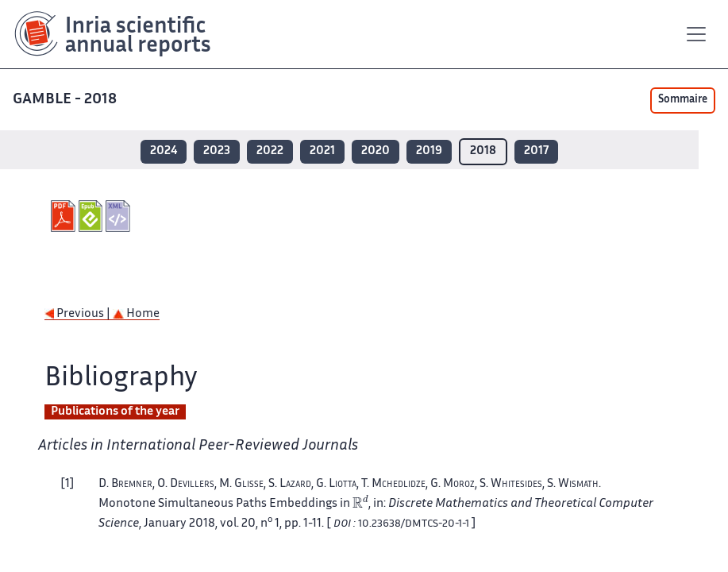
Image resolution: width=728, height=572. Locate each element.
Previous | (79, 314)
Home (136, 314)
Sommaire (683, 100)
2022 (270, 151)
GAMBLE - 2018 (66, 100)
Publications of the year (115, 412)
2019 (429, 151)
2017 (536, 151)
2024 (164, 151)
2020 (376, 151)
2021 (322, 151)
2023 (217, 151)
